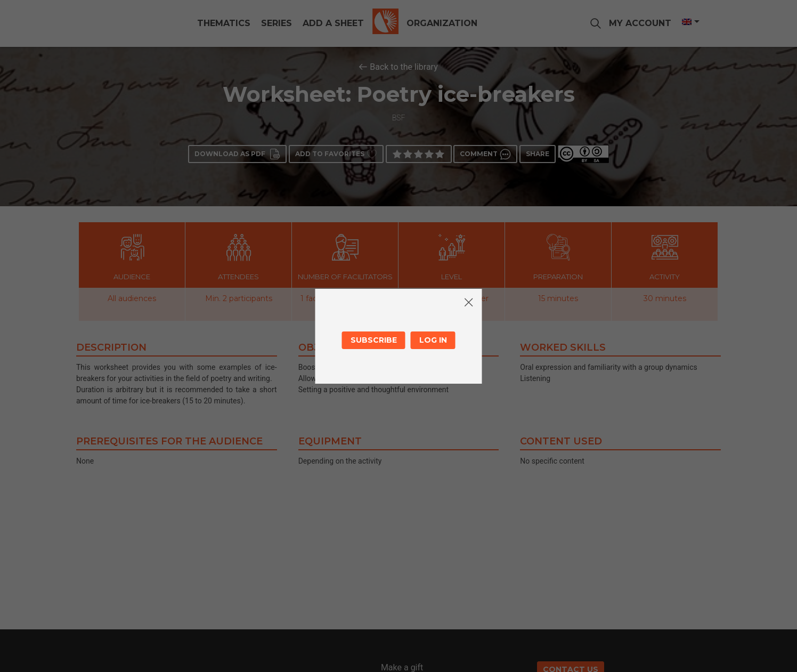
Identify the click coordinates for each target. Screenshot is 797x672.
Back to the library (404, 67)
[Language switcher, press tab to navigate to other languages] (690, 22)
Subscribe (374, 340)
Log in (433, 340)
